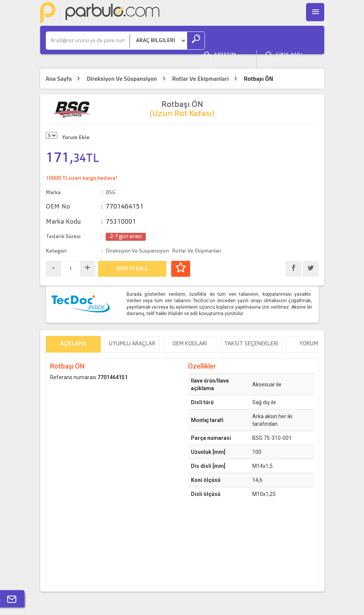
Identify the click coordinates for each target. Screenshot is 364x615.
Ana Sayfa (59, 64)
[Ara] (88, 41)
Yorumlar (314, 330)
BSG (111, 178)
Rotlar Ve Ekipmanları (200, 64)
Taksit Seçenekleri (251, 330)
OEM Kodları (190, 330)
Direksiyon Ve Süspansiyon (122, 64)
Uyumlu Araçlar (132, 330)
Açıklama (73, 330)
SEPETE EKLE (132, 254)
